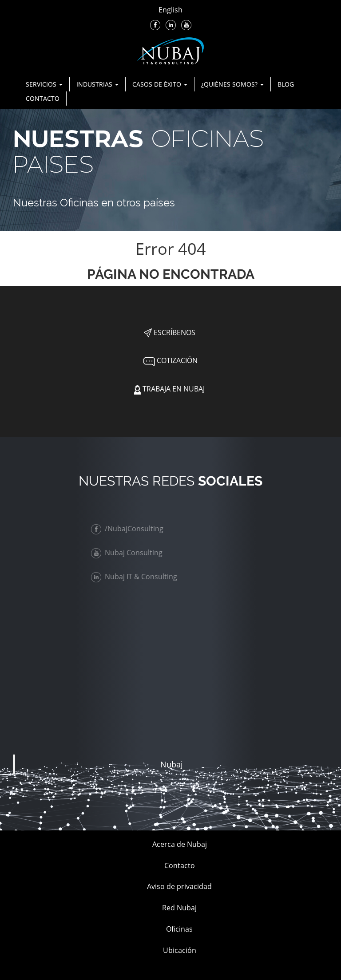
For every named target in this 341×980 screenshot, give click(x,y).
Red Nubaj (179, 908)
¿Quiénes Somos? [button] (232, 84)
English (170, 10)
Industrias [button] (97, 84)
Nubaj (172, 764)
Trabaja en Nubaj (169, 389)
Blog (286, 84)
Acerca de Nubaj (180, 844)
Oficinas (179, 929)
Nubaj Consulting (129, 553)
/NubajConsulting (129, 529)
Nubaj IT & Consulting (136, 577)
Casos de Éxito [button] (160, 84)
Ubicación (180, 950)
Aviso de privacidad (179, 886)
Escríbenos (170, 332)
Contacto (43, 98)
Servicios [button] (44, 84)
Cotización (170, 360)
